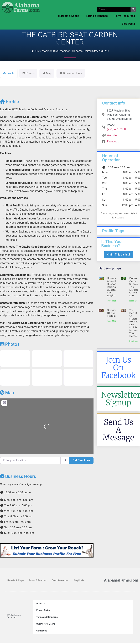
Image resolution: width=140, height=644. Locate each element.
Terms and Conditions (47, 617)
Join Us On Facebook (119, 368)
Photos (10, 344)
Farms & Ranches (97, 16)
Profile (9, 102)
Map (7, 393)
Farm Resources (125, 16)
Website (112, 135)
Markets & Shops (69, 16)
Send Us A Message (118, 430)
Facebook (113, 141)
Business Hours (18, 476)
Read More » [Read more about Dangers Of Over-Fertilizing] (113, 321)
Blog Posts (128, 24)
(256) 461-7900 (116, 129)
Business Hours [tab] (71, 73)
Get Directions (81, 460)
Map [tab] (47, 73)
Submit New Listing (46, 624)
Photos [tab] (28, 73)
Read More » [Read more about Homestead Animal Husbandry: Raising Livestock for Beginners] (113, 301)
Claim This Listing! (118, 255)
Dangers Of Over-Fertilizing (113, 313)
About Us (41, 603)
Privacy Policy (43, 610)
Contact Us (42, 631)
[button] (47, 492)
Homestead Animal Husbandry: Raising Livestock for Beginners (114, 287)
